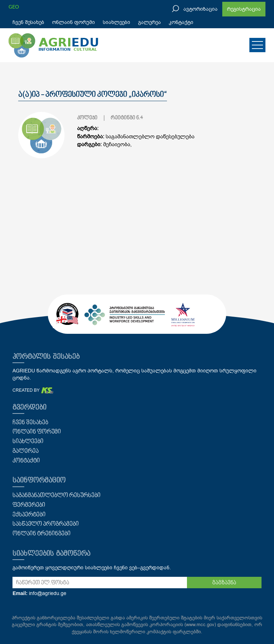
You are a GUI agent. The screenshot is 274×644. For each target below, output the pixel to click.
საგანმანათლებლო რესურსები (57, 496)
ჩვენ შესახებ (28, 22)
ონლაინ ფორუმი (73, 22)
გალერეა (149, 22)
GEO (14, 7)
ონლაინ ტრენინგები (42, 534)
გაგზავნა (224, 583)
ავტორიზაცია (201, 9)
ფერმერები (29, 505)
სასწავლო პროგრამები (46, 524)
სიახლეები (116, 22)
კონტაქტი (181, 22)
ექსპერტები (29, 515)
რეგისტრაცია (244, 9)
